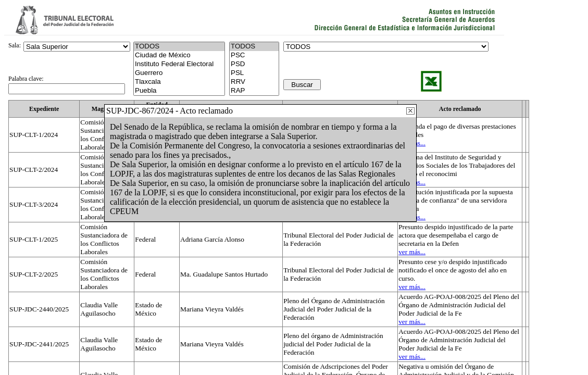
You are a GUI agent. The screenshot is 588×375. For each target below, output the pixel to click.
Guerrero (179, 73)
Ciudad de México (179, 55)
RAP (254, 91)
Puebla (179, 91)
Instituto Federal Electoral (179, 64)
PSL (254, 73)
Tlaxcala (179, 82)
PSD (254, 64)
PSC (254, 55)
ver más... (412, 252)
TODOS (254, 47)
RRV (254, 82)
